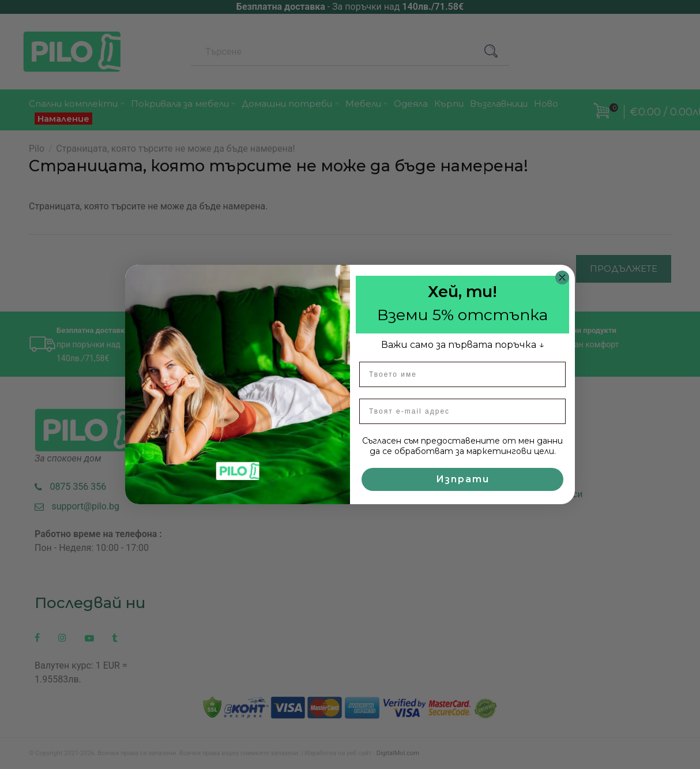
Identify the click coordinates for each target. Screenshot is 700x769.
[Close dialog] (562, 277)
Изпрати (463, 479)
